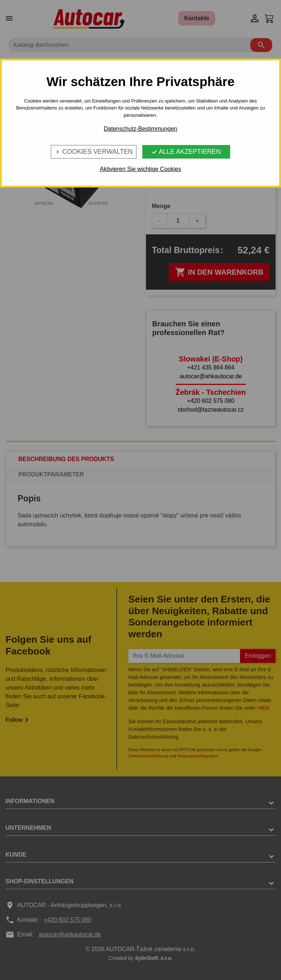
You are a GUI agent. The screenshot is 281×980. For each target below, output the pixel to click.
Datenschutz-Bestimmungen (141, 129)
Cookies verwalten (93, 152)
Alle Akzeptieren (186, 152)
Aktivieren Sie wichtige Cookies (140, 169)
